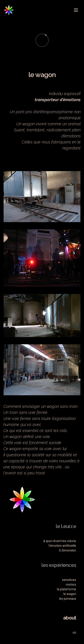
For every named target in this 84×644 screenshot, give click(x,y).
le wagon (70, 608)
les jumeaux (68, 613)
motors (71, 599)
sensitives (69, 594)
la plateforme (67, 604)
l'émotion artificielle (62, 556)
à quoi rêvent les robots (60, 551)
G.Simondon (67, 560)
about (70, 628)
